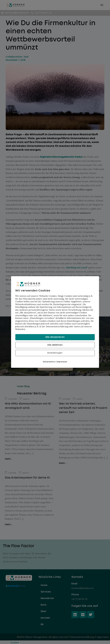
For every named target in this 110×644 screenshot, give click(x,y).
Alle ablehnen (55, 345)
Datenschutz (49, 362)
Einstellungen (55, 353)
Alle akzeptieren (55, 337)
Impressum (62, 362)
